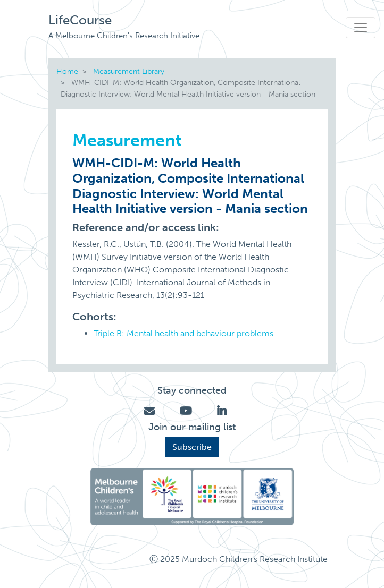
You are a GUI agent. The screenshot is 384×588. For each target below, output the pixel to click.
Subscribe (192, 447)
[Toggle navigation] (361, 28)
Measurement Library (129, 71)
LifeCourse (80, 20)
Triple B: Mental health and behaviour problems (183, 333)
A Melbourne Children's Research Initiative (124, 36)
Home (67, 71)
